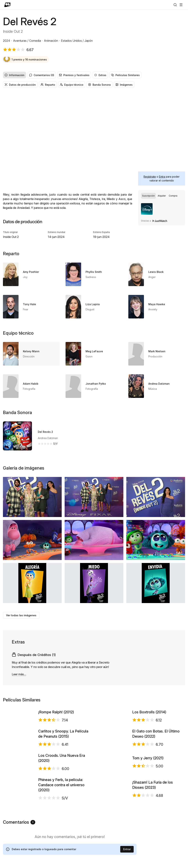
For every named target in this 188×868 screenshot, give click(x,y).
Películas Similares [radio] (125, 75)
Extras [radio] (100, 75)
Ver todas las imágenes (21, 615)
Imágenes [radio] (124, 85)
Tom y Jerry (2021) (148, 830)
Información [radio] (15, 75)
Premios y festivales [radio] (74, 75)
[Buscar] (175, 5)
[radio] (148, 196)
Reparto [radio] (48, 85)
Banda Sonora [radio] (99, 85)
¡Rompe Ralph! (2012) (56, 727)
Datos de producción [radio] (20, 85)
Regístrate (150, 177)
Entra (162, 177)
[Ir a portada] (7, 5)
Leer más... (19, 674)
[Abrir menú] (181, 5)
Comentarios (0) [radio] (42, 75)
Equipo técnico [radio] (72, 85)
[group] (94, 75)
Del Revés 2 (45, 432)
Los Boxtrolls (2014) (149, 727)
